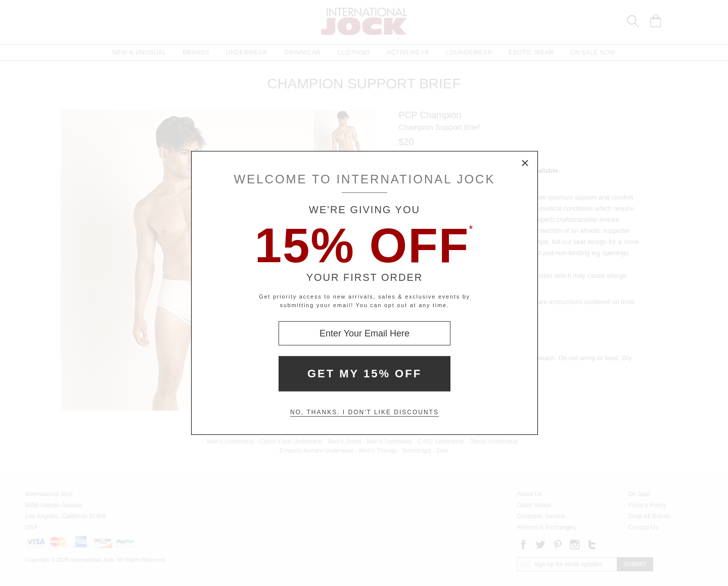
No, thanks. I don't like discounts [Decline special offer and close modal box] (365, 412)
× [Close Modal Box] (525, 164)
